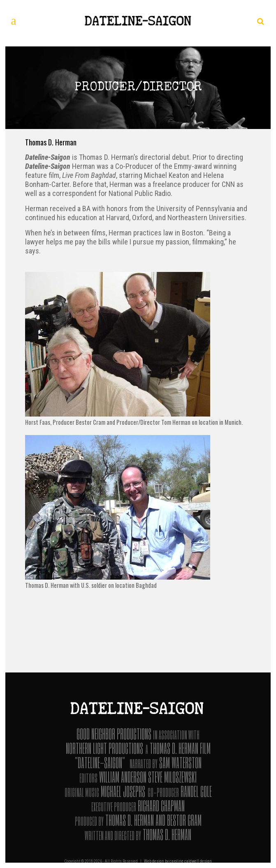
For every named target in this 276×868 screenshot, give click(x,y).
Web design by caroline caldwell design (178, 861)
